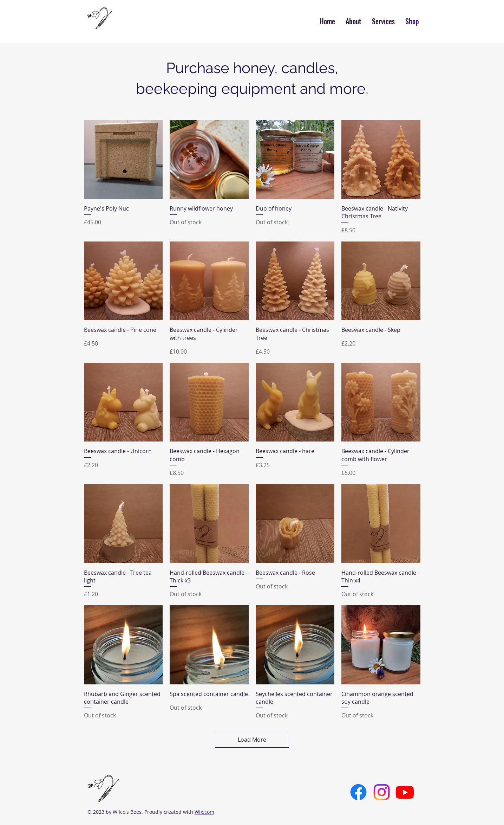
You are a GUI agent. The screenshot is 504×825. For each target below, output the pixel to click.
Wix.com (204, 812)
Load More (252, 740)
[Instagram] (382, 792)
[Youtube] (405, 792)
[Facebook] (358, 792)
